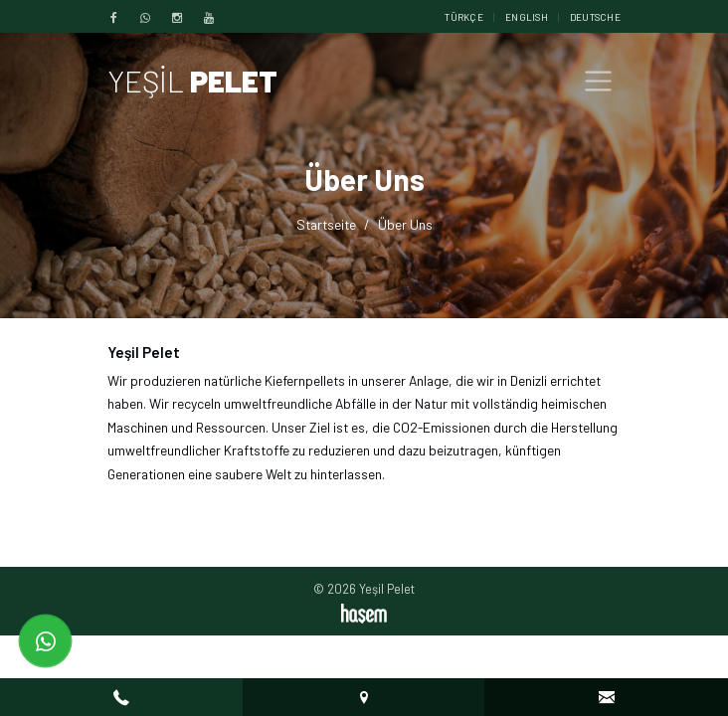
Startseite (326, 224)
